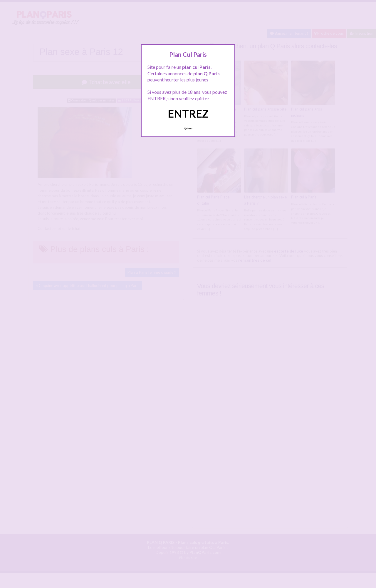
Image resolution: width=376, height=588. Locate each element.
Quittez (188, 128)
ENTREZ (188, 113)
